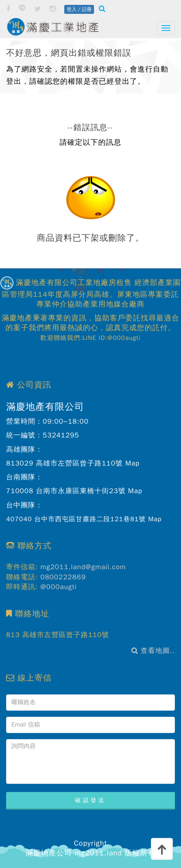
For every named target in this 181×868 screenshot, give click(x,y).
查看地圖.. (153, 651)
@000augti (59, 587)
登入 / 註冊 (79, 9)
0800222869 (63, 577)
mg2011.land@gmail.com (83, 567)
